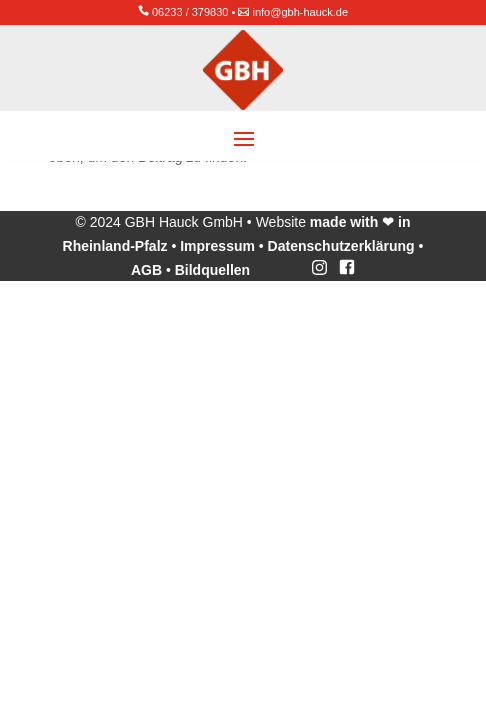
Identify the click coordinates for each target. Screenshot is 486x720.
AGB (146, 270)
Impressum (217, 246)
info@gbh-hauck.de (301, 12)
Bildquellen (212, 270)
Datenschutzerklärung (341, 246)
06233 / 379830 (190, 12)
